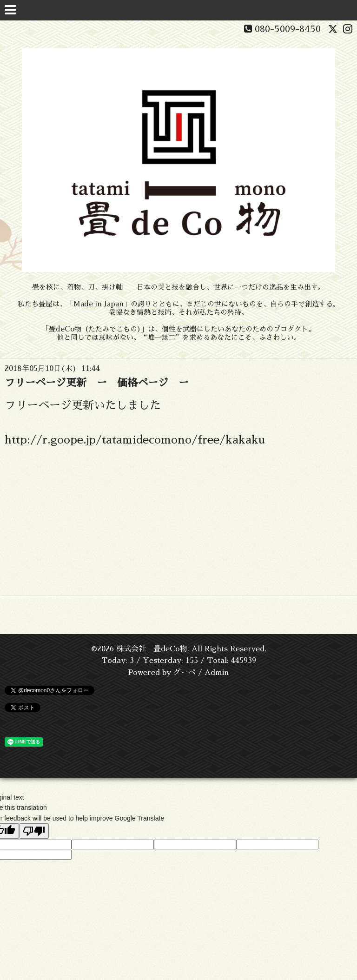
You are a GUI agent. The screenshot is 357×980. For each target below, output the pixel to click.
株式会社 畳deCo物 (152, 649)
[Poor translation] (34, 831)
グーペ (185, 673)
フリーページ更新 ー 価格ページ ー (97, 383)
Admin (217, 673)
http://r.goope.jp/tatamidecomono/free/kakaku (135, 440)
